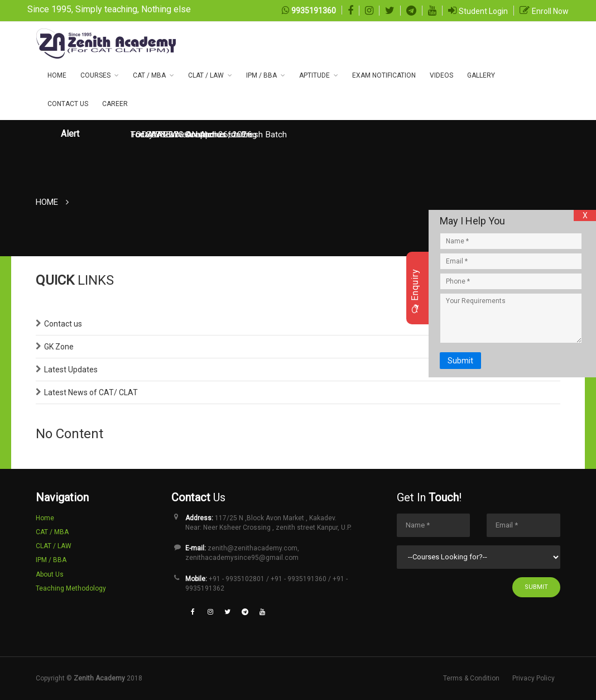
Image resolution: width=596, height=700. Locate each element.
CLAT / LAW (206, 75)
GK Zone (59, 347)
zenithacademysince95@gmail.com (242, 558)
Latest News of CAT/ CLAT (91, 392)
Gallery (481, 75)
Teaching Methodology (71, 588)
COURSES (95, 75)
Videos (441, 75)
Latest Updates (71, 370)
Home (57, 75)
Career (115, 104)
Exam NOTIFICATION (384, 75)
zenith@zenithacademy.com (253, 548)
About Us (50, 574)
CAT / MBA (149, 75)
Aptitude (314, 75)
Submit (536, 587)
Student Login (483, 11)
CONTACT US (68, 104)
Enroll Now (550, 11)
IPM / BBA (261, 75)
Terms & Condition (471, 678)
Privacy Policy (533, 678)
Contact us (63, 324)
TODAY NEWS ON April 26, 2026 (191, 135)
